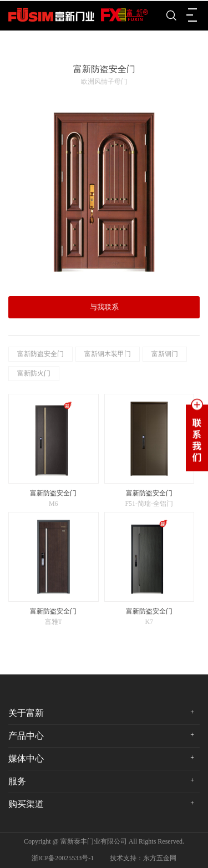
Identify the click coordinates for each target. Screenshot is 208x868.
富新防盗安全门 (40, 354)
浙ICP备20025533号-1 (63, 858)
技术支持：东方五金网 (143, 858)
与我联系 (104, 307)
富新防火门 (34, 373)
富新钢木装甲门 (108, 354)
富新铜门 (165, 354)
